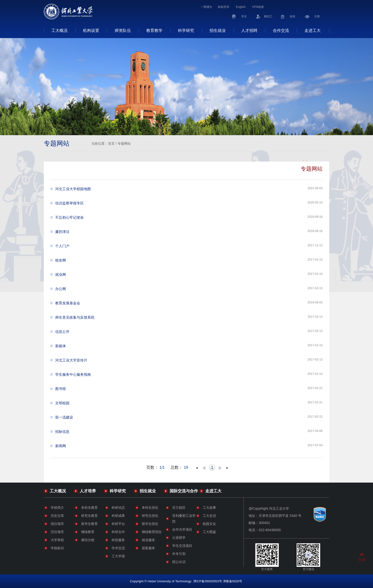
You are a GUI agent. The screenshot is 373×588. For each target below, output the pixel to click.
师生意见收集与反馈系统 (75, 317)
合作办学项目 (182, 529)
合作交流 (281, 30)
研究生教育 (89, 516)
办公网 (61, 289)
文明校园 (62, 403)
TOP (362, 557)
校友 (293, 16)
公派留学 (179, 538)
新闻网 (61, 446)
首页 (111, 143)
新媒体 (61, 346)
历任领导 (57, 532)
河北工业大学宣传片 (71, 360)
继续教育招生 (152, 532)
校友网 (61, 260)
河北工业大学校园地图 (73, 189)
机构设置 (91, 30)
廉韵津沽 (62, 232)
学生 (244, 16)
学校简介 (57, 508)
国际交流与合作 (184, 491)
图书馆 (61, 389)
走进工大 (313, 30)
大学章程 (57, 540)
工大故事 (209, 508)
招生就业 (218, 30)
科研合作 (118, 532)
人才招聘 (249, 30)
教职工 (268, 16)
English (241, 7)
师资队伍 (123, 30)
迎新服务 (148, 548)
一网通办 (206, 7)
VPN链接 (258, 7)
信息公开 (62, 332)
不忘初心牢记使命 (69, 217)
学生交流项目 (182, 546)
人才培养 (88, 491)
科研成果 (118, 516)
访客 (317, 16)
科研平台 (118, 524)
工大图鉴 (209, 532)
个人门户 (62, 246)
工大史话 (209, 516)
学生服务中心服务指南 (73, 374)
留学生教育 (89, 524)
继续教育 (88, 532)
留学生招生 (150, 524)
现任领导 (57, 524)
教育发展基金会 (68, 303)
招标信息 (62, 432)
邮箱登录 (224, 7)
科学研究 (186, 30)
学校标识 (57, 548)
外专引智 (179, 554)
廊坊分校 (88, 540)
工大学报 (118, 556)
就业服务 (148, 540)
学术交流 (118, 548)
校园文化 (209, 524)
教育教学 (154, 30)
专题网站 (124, 143)
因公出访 (179, 562)
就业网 (61, 274)
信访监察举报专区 (69, 203)
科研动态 (118, 508)
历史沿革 (57, 516)
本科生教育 (89, 508)
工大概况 (59, 30)
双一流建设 (64, 417)
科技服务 (118, 540)
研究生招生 (150, 516)
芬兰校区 (179, 508)
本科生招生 (150, 508)
